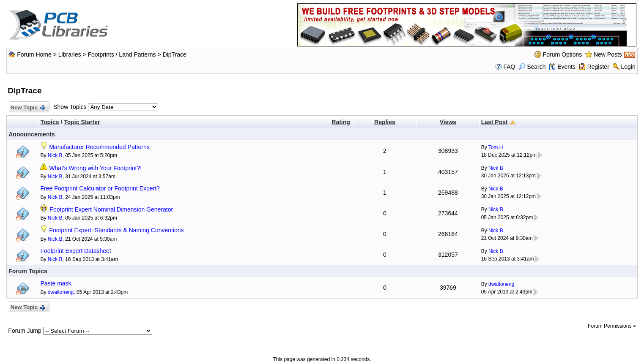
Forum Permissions (612, 326)
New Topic (27, 108)
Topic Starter (82, 122)
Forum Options (563, 54)
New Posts (608, 54)
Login (628, 67)
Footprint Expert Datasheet (75, 251)
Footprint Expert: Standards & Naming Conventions (116, 230)
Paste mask (56, 283)
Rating (341, 122)
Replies (385, 122)
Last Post (495, 122)
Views (448, 122)
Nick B (55, 155)
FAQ (509, 67)
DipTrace (175, 54)
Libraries (70, 54)
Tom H (496, 147)
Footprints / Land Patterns (122, 54)
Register (598, 67)
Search (532, 67)
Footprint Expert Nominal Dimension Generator (111, 209)
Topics (49, 122)
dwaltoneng (61, 292)
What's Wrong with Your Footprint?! (95, 168)
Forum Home (34, 54)
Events (562, 67)
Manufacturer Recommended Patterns (99, 147)
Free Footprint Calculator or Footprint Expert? (100, 188)
